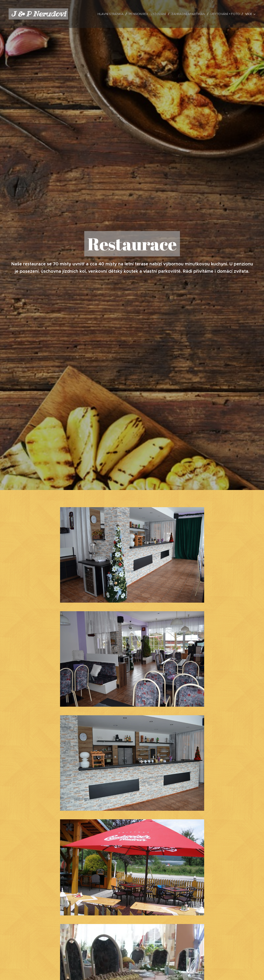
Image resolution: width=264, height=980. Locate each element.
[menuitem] (104, 14)
